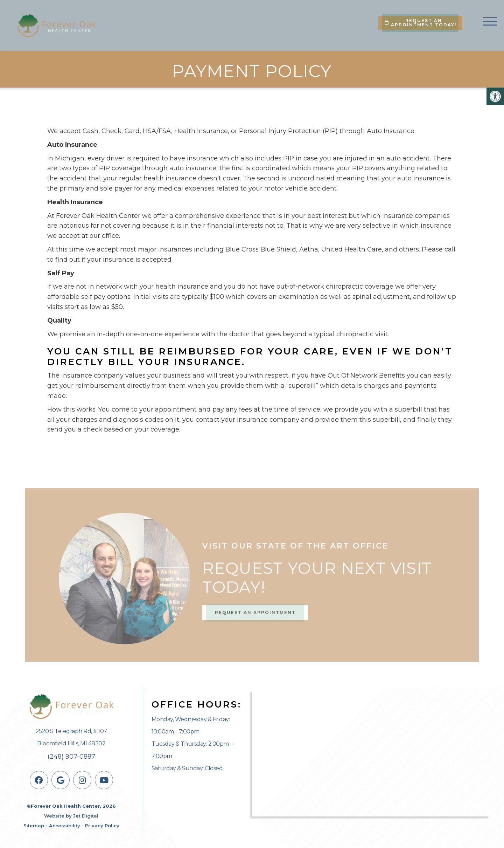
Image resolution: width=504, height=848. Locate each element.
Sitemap (34, 826)
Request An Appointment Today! (421, 23)
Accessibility (65, 826)
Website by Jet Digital (71, 816)
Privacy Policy (102, 826)
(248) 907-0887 (71, 757)
